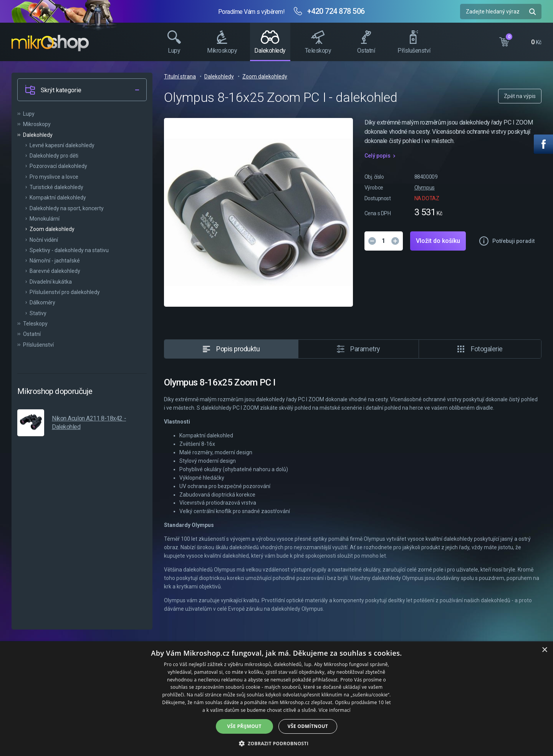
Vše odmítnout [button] (308, 726)
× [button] (544, 650)
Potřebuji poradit (513, 241)
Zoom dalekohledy (265, 76)
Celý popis (377, 156)
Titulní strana (180, 76)
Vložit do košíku (438, 241)
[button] (277, 743)
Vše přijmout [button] (244, 726)
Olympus (425, 188)
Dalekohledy (219, 76)
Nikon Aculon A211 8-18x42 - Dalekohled (89, 423)
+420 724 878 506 (336, 11)
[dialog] (276, 699)
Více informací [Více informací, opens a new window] (335, 710)
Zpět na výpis (520, 96)
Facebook (543, 144)
